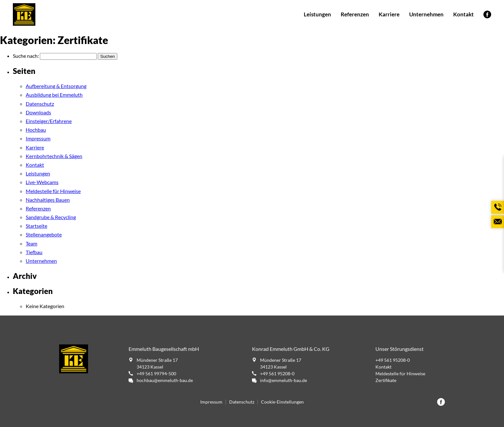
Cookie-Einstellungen (282, 402)
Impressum (38, 138)
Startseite (36, 226)
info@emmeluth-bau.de (283, 380)
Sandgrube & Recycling (51, 217)
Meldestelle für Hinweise (53, 191)
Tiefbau (34, 252)
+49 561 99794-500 (156, 374)
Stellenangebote (44, 234)
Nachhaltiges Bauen (48, 200)
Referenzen (355, 14)
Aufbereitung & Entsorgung (56, 86)
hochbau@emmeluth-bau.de (165, 380)
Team (32, 243)
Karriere (389, 14)
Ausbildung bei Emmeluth (54, 95)
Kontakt (464, 14)
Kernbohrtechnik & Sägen (54, 156)
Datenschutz (40, 104)
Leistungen (317, 14)
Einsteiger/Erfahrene (49, 121)
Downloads (38, 112)
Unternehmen (426, 14)
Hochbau (36, 130)
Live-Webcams (42, 182)
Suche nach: (26, 56)
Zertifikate (386, 380)
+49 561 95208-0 (277, 374)
